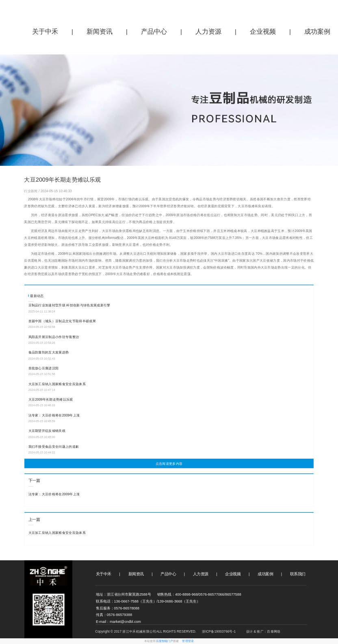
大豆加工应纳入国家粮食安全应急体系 (57, 384)
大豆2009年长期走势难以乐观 (51, 400)
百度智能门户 (165, 641)
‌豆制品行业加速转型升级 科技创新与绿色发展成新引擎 (69, 306)
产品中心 (154, 31)
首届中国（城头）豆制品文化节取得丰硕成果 (62, 321)
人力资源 (208, 31)
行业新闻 (31, 191)
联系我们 (298, 574)
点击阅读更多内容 (169, 464)
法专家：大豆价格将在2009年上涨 (54, 415)
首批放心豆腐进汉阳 (44, 368)
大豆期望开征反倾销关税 (47, 431)
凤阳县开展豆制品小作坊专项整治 (54, 337)
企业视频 (263, 31)
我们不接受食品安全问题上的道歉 (54, 447)
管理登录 (188, 641)
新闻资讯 (100, 31)
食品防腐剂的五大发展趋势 (49, 353)
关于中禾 (45, 31)
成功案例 (265, 574)
